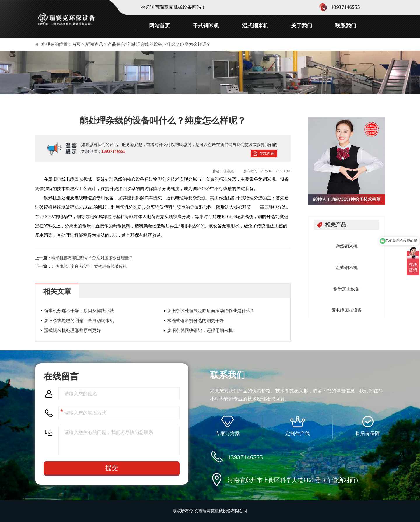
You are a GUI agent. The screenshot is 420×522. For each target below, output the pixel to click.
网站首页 (160, 26)
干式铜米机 (206, 26)
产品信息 (116, 44)
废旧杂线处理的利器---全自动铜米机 (79, 321)
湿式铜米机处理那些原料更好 (72, 331)
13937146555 (114, 151)
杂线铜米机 (347, 246)
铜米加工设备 (346, 289)
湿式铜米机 (255, 26)
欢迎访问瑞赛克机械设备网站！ (173, 7)
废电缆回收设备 (347, 310)
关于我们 (302, 26)
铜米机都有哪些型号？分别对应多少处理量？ (92, 258)
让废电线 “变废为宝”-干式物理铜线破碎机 (89, 267)
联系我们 (346, 26)
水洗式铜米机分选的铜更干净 (196, 321)
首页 (76, 44)
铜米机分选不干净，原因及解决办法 (79, 311)
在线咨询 (267, 153)
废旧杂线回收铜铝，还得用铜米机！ (202, 331)
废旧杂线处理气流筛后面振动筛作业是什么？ (211, 311)
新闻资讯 (94, 44)
